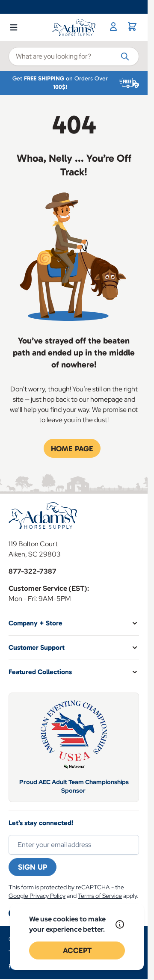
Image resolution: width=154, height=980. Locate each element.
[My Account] (113, 27)
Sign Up (33, 867)
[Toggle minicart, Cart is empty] (132, 27)
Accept (77, 950)
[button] (74, 623)
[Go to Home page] (74, 27)
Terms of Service (100, 896)
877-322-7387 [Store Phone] (33, 571)
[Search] (125, 56)
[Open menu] (14, 26)
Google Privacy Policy (37, 896)
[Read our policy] (120, 924)
